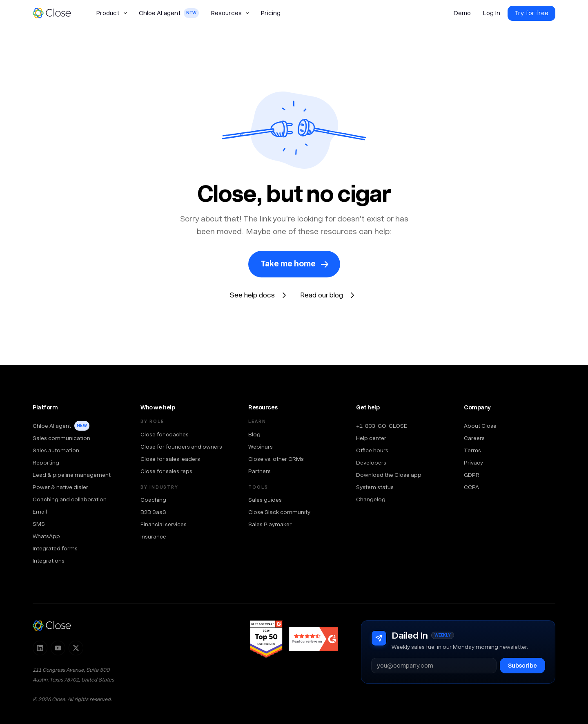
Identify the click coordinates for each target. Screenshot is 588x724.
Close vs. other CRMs (276, 459)
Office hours (372, 450)
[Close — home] (52, 626)
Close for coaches (165, 434)
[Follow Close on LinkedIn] (40, 648)
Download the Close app (389, 475)
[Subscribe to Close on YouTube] (58, 648)
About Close (480, 426)
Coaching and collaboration (70, 499)
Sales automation (56, 450)
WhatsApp (46, 536)
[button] (111, 13)
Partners (259, 471)
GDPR (472, 475)
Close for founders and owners (181, 447)
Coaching (153, 500)
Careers (474, 438)
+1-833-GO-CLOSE (382, 426)
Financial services (164, 524)
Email (40, 512)
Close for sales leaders (170, 459)
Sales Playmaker (270, 524)
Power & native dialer (60, 487)
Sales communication (61, 438)
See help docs (252, 295)
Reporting (46, 463)
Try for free (531, 13)
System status (375, 487)
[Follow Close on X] (76, 648)
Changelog (371, 499)
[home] (56, 13)
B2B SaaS (153, 512)
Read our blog (322, 295)
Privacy (473, 463)
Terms (472, 450)
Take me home (288, 264)
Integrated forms (55, 548)
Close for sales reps (166, 471)
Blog (254, 434)
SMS (39, 524)
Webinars (261, 447)
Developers (371, 463)
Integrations (49, 561)
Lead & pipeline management (72, 475)
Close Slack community (279, 512)
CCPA (471, 487)
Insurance (153, 536)
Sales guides (265, 500)
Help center (371, 438)
